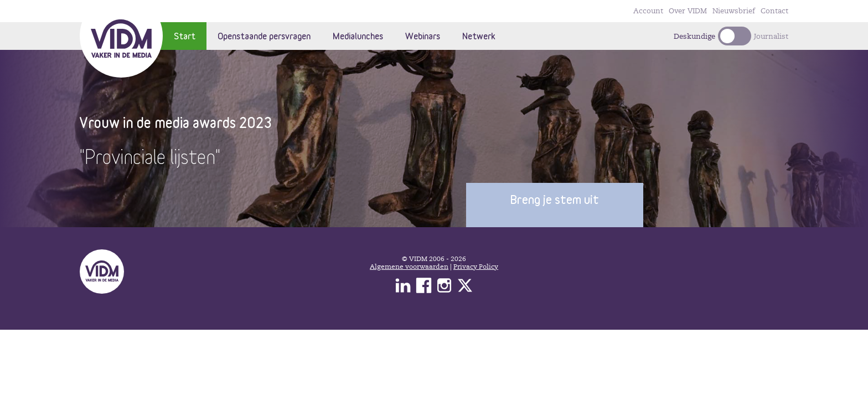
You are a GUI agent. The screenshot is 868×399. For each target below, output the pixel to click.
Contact (774, 11)
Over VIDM (688, 11)
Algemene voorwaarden (409, 267)
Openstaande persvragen (264, 36)
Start (185, 36)
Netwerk (479, 36)
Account (648, 11)
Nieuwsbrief (734, 11)
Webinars (423, 36)
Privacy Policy (476, 267)
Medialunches (358, 36)
